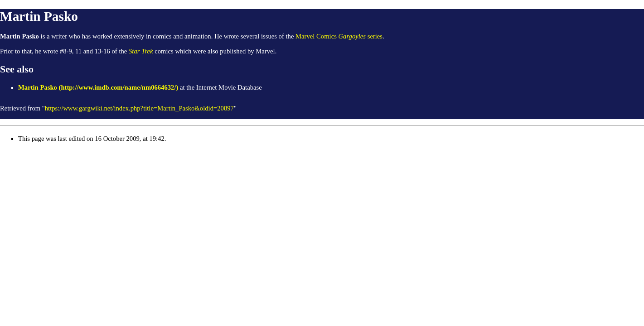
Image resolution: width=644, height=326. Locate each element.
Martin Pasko (38, 87)
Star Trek (141, 51)
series (361, 36)
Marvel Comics (316, 36)
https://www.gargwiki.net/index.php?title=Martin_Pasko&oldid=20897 (139, 108)
